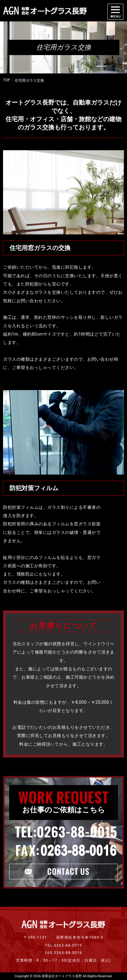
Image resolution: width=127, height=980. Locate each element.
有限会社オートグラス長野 (62, 976)
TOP (7, 80)
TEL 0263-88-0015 (64, 945)
